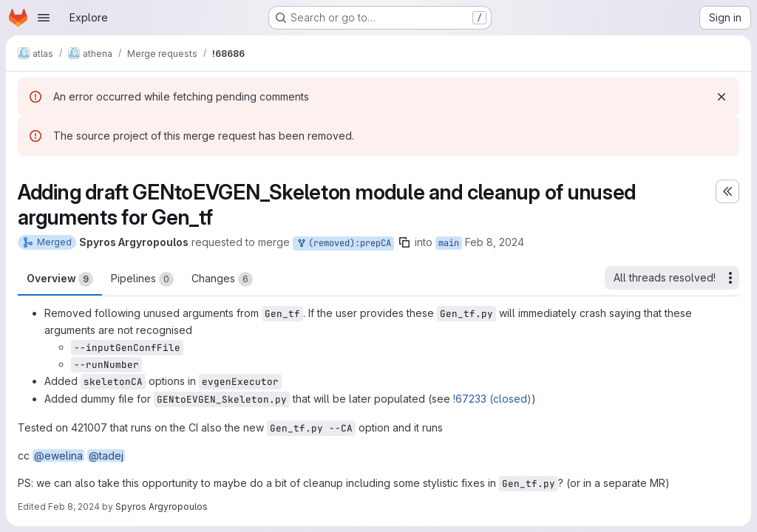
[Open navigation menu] (44, 18)
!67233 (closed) (492, 399)
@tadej (106, 456)
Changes (222, 279)
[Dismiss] (722, 97)
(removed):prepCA (343, 243)
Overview (60, 279)
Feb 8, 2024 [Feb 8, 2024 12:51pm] (495, 242)
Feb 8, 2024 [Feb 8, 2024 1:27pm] (74, 507)
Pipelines (142, 279)
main (449, 243)
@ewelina (58, 456)
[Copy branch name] (404, 242)
